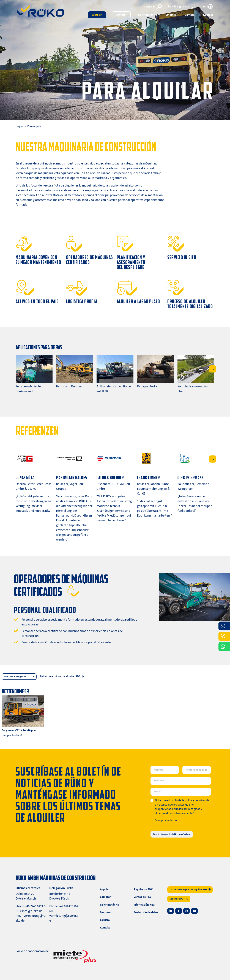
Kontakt (208, 15)
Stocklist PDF (179, 899)
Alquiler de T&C (143, 889)
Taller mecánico (147, 15)
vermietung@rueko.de (31, 918)
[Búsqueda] (154, 7)
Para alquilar (35, 126)
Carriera (190, 15)
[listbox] (19, 677)
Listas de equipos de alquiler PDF (190, 889)
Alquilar (97, 15)
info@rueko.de (32, 911)
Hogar (19, 126)
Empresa (171, 15)
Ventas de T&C (143, 897)
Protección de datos (146, 912)
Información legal (144, 905)
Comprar (121, 15)
